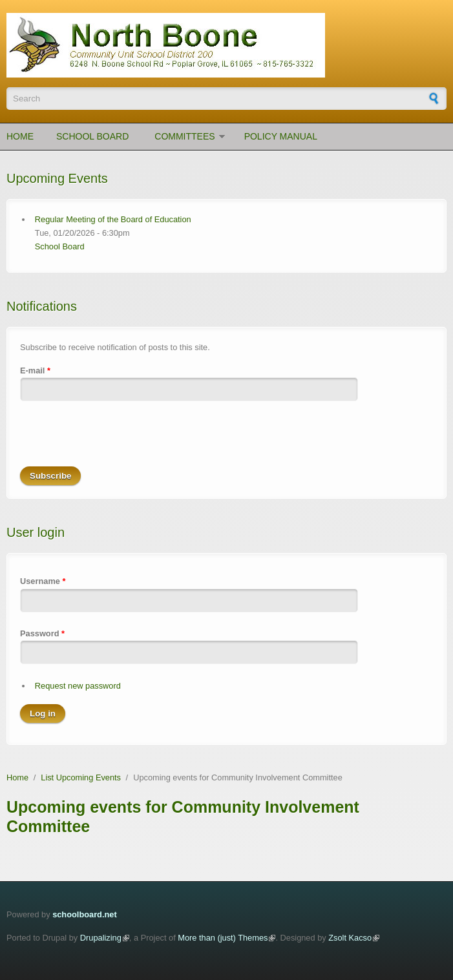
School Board (92, 136)
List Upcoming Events (81, 777)
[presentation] (118, 441)
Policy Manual (281, 136)
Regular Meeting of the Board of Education (113, 219)
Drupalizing (101, 938)
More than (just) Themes (223, 938)
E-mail (35, 370)
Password (42, 633)
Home (20, 136)
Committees (184, 136)
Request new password (78, 686)
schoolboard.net (85, 914)
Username (43, 581)
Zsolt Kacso (350, 938)
